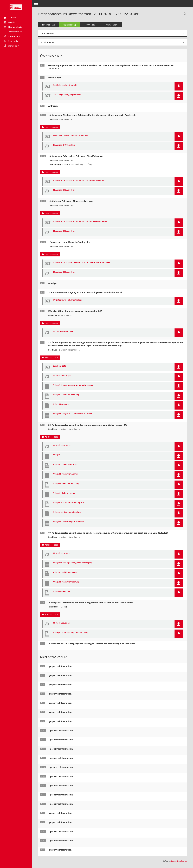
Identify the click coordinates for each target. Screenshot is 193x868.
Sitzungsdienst (179, 861)
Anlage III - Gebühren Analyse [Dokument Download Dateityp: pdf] (66, 474)
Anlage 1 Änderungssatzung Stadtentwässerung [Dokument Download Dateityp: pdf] (74, 385)
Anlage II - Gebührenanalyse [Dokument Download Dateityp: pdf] (65, 572)
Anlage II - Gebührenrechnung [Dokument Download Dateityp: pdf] (66, 395)
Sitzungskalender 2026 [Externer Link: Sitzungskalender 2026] (17, 32)
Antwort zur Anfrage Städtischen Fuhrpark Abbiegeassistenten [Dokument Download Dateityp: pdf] (80, 221)
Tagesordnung (70, 25)
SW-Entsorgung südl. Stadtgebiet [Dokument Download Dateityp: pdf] (67, 300)
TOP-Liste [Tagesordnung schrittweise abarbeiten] (91, 25)
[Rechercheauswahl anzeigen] (184, 14)
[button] (16, 27)
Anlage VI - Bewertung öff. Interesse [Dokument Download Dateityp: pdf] (68, 522)
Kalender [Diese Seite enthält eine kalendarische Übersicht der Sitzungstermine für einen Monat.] (10, 22)
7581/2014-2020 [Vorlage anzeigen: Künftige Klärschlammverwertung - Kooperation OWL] (52, 323)
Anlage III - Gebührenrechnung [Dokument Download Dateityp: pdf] (66, 582)
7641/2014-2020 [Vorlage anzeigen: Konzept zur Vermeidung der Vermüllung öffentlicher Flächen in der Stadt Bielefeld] (52, 615)
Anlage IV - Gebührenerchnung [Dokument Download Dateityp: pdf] (66, 484)
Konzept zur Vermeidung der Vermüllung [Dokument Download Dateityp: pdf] (71, 633)
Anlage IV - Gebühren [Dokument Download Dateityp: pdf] (62, 591)
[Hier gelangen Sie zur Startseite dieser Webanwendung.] (16, 7)
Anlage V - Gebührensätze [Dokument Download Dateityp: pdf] (64, 493)
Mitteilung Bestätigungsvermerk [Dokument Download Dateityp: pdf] (67, 95)
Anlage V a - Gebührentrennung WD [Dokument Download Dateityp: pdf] (68, 503)
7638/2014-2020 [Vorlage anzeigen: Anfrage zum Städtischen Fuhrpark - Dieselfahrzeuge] (52, 172)
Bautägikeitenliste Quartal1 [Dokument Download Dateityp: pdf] (65, 85)
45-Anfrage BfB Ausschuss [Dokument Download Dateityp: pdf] (64, 145)
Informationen (49, 25)
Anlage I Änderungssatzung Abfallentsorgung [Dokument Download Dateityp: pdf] (72, 563)
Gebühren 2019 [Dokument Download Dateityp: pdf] (59, 366)
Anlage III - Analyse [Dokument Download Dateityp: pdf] (61, 404)
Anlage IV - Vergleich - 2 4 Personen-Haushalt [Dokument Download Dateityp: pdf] (72, 414)
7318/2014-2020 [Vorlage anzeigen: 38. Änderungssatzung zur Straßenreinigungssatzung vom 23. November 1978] (52, 437)
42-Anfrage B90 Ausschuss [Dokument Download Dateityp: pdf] (64, 190)
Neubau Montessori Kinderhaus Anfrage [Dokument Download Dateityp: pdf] (70, 135)
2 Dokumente (47, 42)
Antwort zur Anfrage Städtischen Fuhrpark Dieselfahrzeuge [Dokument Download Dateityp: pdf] (78, 180)
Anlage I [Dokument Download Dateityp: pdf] (56, 455)
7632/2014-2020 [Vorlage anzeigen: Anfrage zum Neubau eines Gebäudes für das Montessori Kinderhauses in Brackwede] (52, 127)
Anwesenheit (112, 25)
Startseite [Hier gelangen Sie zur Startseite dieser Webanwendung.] (10, 17)
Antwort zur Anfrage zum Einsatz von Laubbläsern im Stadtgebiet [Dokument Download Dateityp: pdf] (81, 263)
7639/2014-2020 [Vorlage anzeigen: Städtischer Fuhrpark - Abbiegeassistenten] (52, 213)
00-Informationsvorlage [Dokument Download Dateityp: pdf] (63, 331)
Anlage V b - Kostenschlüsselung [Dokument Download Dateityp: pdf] (67, 512)
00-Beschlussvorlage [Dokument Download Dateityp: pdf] (62, 376)
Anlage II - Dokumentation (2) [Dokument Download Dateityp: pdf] (65, 464)
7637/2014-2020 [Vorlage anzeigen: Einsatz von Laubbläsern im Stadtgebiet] (52, 254)
